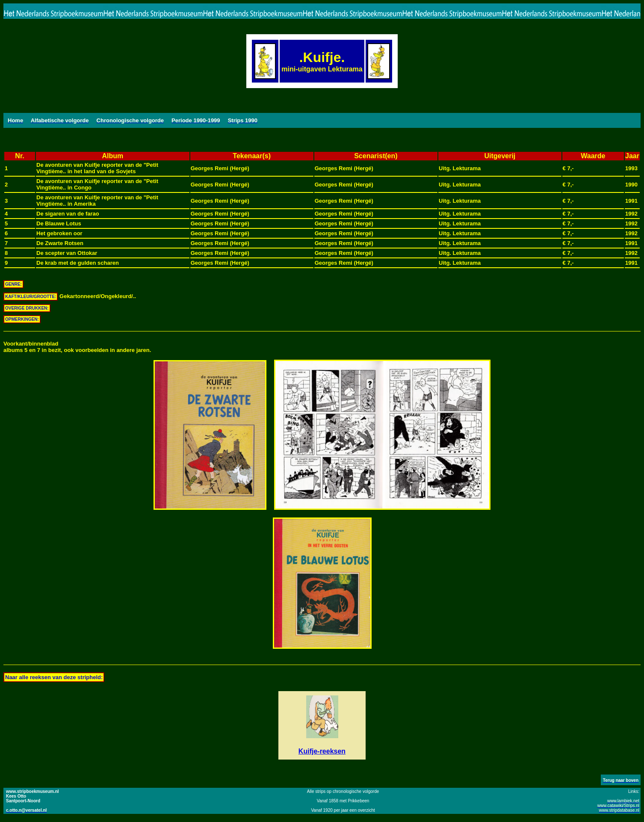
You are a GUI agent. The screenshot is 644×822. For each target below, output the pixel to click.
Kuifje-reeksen (322, 751)
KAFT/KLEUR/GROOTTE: (31, 297)
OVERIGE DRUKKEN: (27, 308)
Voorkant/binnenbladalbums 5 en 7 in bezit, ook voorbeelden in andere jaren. (77, 347)
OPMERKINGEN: (22, 319)
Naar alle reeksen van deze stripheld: (54, 677)
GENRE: (13, 284)
